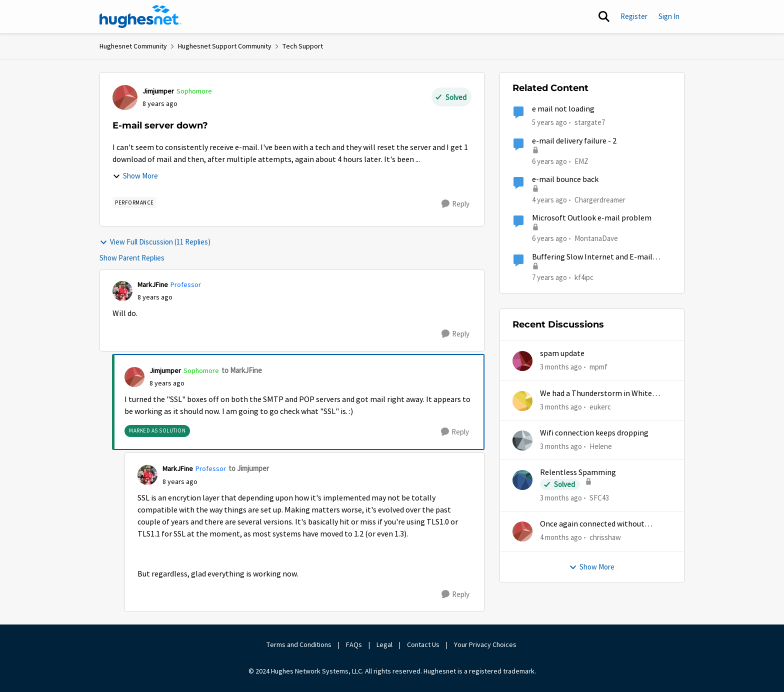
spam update (562, 353)
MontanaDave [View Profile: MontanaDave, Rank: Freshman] (596, 238)
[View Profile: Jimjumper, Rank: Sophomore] (125, 97)
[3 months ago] (561, 367)
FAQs (354, 644)
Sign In (669, 16)
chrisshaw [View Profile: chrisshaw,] (605, 537)
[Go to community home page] (140, 16)
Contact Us (423, 644)
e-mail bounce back (565, 179)
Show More (135, 176)
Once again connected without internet (592, 524)
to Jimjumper (249, 468)
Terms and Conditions (299, 644)
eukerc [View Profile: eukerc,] (600, 406)
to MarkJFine (242, 370)
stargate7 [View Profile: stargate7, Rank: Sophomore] (590, 122)
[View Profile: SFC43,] (522, 480)
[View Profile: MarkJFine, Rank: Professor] (122, 291)
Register (634, 16)
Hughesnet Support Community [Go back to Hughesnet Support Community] (225, 46)
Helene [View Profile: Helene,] (601, 446)
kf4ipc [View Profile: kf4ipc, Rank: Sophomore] (584, 277)
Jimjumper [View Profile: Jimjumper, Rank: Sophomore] (158, 91)
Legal (384, 644)
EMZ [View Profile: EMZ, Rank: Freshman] (581, 161)
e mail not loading (563, 109)
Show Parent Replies (132, 258)
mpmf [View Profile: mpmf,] (598, 367)
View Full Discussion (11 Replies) (155, 242)
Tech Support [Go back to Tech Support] (303, 46)
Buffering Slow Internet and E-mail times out (592, 257)
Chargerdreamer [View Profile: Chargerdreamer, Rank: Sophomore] (600, 200)
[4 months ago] (561, 538)
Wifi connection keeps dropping (594, 433)
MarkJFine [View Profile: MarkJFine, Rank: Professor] (153, 284)
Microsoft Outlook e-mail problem (592, 218)
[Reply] (455, 204)
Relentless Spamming (578, 472)
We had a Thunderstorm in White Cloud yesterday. (596, 394)
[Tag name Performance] (134, 202)
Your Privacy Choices (486, 644)
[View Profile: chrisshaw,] (522, 531)
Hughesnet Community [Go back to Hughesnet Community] (133, 46)
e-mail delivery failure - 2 (574, 141)
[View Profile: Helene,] (522, 440)
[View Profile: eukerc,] (522, 401)
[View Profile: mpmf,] (522, 361)
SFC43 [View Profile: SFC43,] (599, 498)
